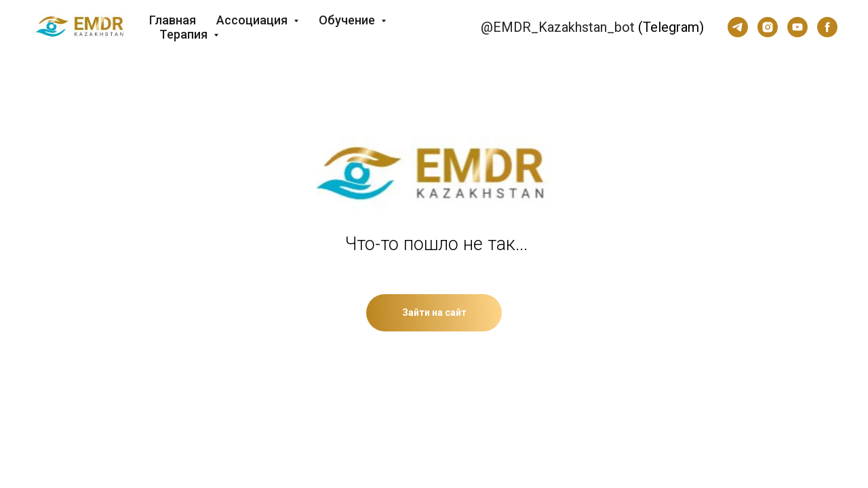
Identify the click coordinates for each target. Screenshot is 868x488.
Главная (173, 20)
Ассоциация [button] (253, 20)
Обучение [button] (348, 20)
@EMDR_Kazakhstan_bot (558, 27)
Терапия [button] (185, 34)
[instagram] (768, 27)
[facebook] (827, 27)
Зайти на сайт (434, 312)
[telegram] (738, 27)
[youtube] (797, 27)
